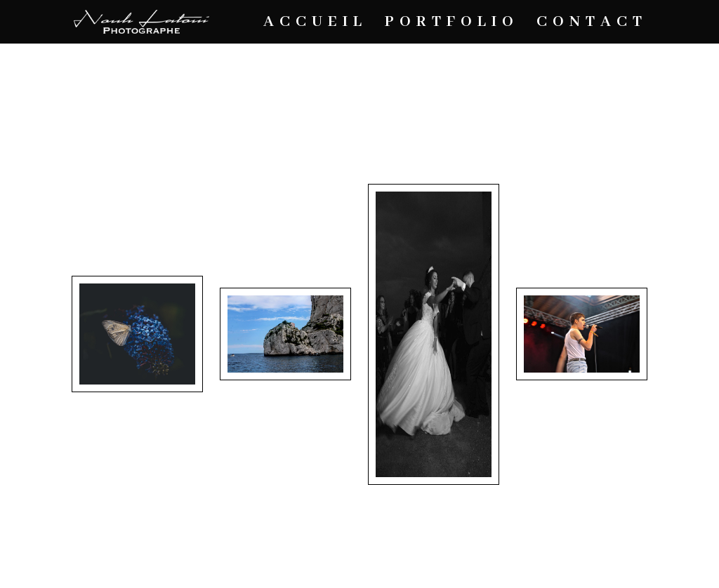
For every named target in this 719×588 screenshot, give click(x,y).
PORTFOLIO (452, 24)
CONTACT (592, 24)
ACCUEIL (315, 24)
